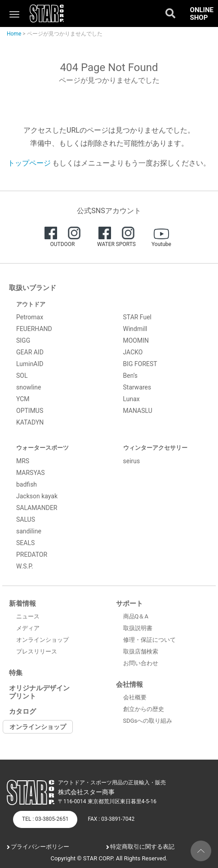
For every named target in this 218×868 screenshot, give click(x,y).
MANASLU (138, 411)
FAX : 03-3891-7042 (111, 819)
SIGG (23, 340)
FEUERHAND (34, 329)
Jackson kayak (37, 496)
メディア (28, 628)
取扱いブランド (33, 288)
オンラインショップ (42, 640)
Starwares (137, 387)
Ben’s (131, 376)
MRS (23, 461)
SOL (22, 376)
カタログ (22, 711)
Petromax (30, 317)
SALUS (26, 519)
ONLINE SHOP (202, 14)
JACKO (133, 352)
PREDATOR (32, 555)
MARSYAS (31, 473)
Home (14, 34)
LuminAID (30, 364)
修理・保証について (149, 640)
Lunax (131, 399)
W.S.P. (25, 566)
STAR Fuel (138, 317)
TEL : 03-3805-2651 (45, 819)
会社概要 (135, 697)
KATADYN (30, 422)
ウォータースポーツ (42, 448)
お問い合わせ (141, 663)
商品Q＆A (136, 616)
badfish (27, 484)
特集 (16, 673)
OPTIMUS (30, 411)
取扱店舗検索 (141, 651)
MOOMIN (136, 340)
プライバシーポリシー (40, 847)
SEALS (25, 543)
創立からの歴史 (144, 709)
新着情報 (22, 604)
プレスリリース (37, 651)
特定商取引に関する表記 (142, 847)
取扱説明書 (138, 628)
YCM (23, 399)
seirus (132, 461)
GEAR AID (30, 352)
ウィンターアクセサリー (155, 448)
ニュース (28, 616)
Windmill (135, 329)
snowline (29, 387)
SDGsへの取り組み (148, 721)
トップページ (29, 163)
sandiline (29, 531)
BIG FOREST (140, 364)
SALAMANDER (37, 508)
